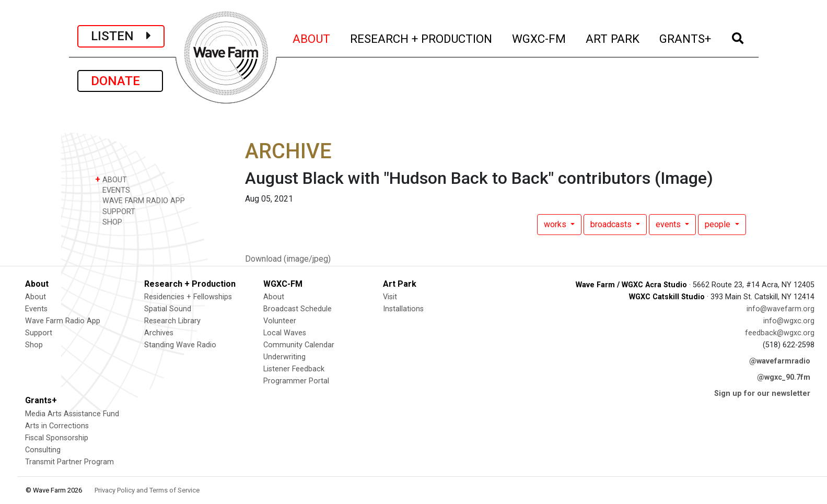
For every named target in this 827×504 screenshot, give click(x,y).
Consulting (43, 450)
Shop (34, 345)
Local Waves (285, 333)
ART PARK (613, 37)
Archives (159, 333)
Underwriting (284, 357)
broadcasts (612, 224)
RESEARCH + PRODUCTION (422, 37)
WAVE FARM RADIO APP (140, 200)
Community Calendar (299, 345)
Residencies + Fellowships (188, 297)
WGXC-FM (539, 37)
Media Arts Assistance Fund (72, 414)
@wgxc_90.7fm (784, 377)
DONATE (120, 81)
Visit (390, 297)
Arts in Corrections (57, 426)
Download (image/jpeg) (288, 259)
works (556, 224)
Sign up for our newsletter (762, 394)
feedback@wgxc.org (780, 333)
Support (39, 333)
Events (36, 309)
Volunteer (280, 321)
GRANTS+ (686, 37)
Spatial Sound (168, 309)
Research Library (172, 321)
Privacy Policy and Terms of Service (147, 490)
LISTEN (121, 36)
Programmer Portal (296, 381)
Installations (403, 309)
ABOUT (312, 37)
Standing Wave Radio (180, 345)
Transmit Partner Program (69, 462)
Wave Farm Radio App (63, 321)
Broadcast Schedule (298, 309)
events (669, 224)
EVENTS (113, 190)
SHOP (109, 222)
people (719, 224)
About (36, 297)
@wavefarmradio (780, 361)
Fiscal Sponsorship (57, 438)
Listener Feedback (294, 369)
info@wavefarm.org (781, 309)
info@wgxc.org (789, 321)
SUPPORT (115, 211)
